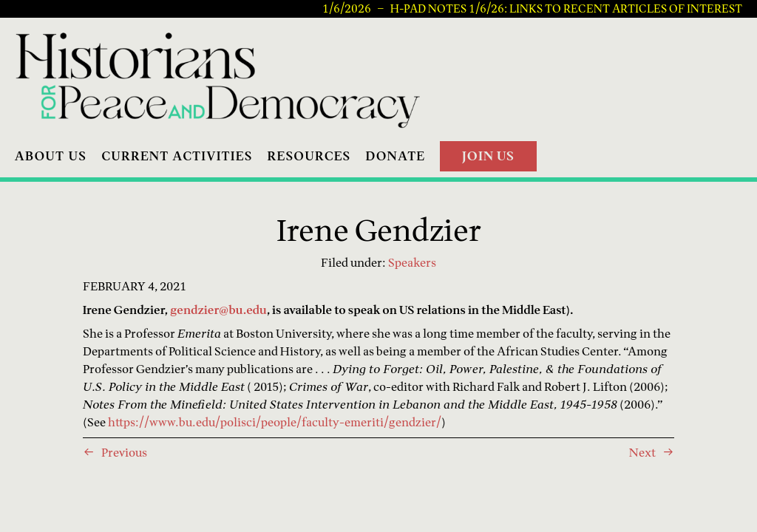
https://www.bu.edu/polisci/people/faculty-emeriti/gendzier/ (275, 422)
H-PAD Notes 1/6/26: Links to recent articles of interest (566, 8)
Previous (124, 452)
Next (642, 452)
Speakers (412, 262)
